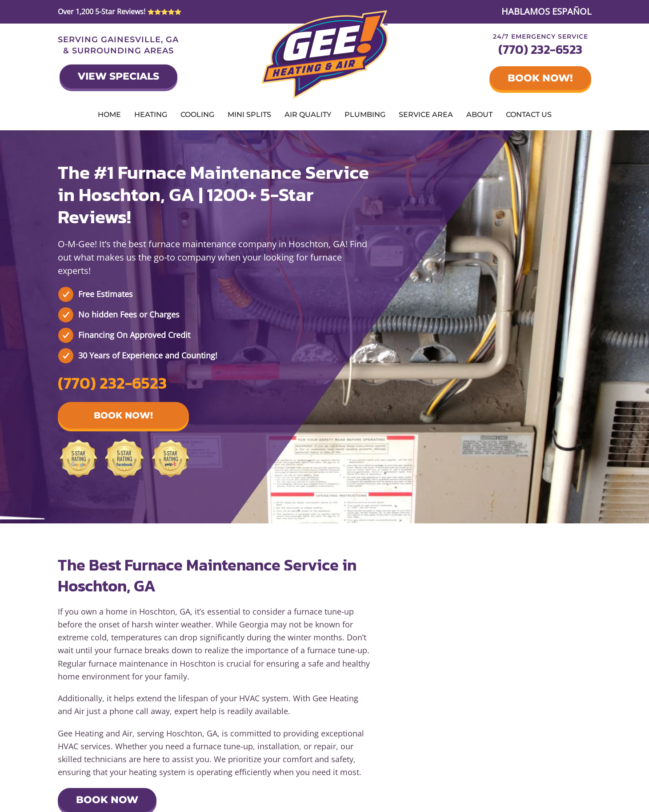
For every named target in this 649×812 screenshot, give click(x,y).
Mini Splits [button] (249, 115)
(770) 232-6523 (540, 49)
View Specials (118, 76)
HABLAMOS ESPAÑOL (546, 11)
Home (109, 115)
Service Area (426, 115)
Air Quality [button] (308, 115)
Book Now (107, 800)
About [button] (479, 115)
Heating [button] (151, 115)
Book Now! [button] (123, 415)
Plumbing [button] (365, 115)
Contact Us (529, 115)
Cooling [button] (197, 115)
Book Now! (540, 78)
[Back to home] (325, 55)
